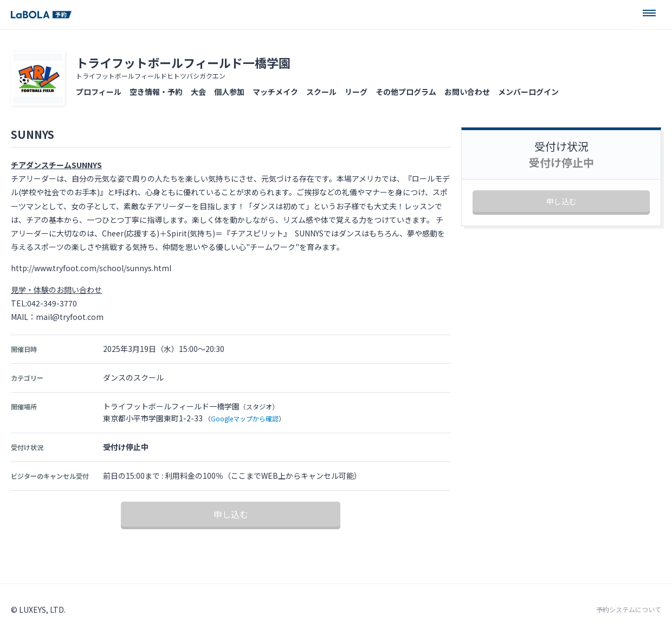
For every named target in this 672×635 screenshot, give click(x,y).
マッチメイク (275, 92)
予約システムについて (629, 610)
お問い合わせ (467, 92)
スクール (321, 92)
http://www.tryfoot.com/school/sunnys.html (91, 268)
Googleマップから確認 (245, 418)
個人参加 (229, 92)
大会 (198, 92)
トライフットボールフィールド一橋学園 (183, 62)
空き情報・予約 (156, 92)
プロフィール (99, 92)
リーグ (356, 92)
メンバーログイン (528, 92)
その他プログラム (406, 92)
